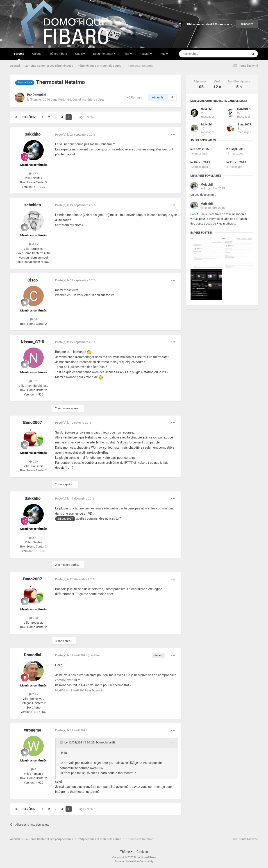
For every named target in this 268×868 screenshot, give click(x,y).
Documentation (104, 54)
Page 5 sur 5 (87, 117)
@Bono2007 (65, 519)
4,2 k (33, 244)
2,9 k (33, 694)
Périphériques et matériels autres (81, 100)
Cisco (33, 280)
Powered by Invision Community (134, 861)
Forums (19, 56)
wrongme (33, 730)
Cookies (142, 852)
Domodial (39, 95)
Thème (126, 852)
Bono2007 (33, 422)
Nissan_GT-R (33, 342)
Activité (146, 54)
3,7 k (33, 174)
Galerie (37, 54)
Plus (127, 54)
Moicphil (207, 124)
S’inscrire (247, 24)
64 (33, 319)
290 (34, 462)
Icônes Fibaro (58, 54)
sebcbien (33, 205)
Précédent (29, 117)
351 (34, 381)
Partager (135, 97)
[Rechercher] (204, 54)
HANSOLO (244, 109)
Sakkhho (33, 134)
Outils (80, 54)
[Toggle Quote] (62, 742)
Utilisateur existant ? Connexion (210, 24)
